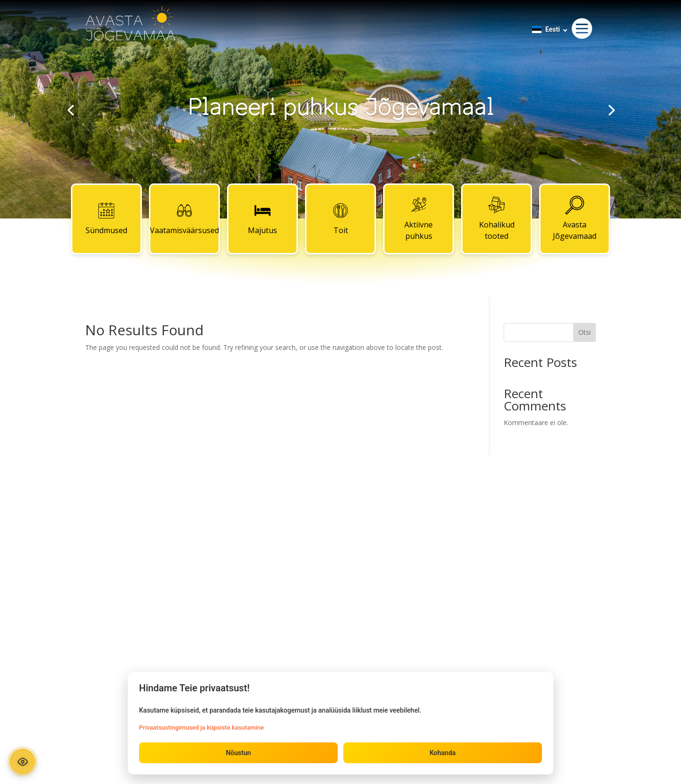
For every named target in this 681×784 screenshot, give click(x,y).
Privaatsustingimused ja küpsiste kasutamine (201, 727)
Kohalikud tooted (497, 218)
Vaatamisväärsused (184, 218)
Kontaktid (340, 525)
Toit (340, 218)
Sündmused (106, 218)
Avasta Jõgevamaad (575, 218)
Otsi (585, 332)
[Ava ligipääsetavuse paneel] (22, 762)
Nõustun (238, 753)
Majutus (262, 218)
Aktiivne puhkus (419, 218)
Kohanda (442, 753)
